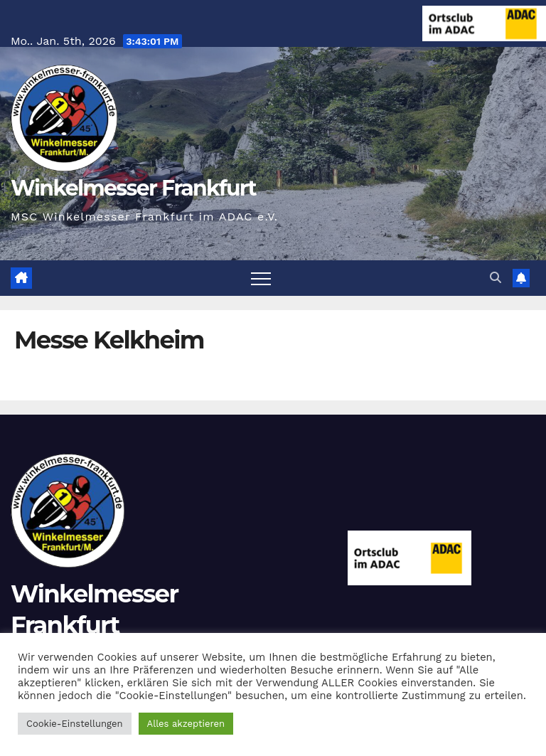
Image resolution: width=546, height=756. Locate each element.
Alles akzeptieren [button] (186, 724)
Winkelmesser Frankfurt (133, 188)
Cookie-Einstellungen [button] (75, 724)
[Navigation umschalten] (261, 278)
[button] (496, 278)
